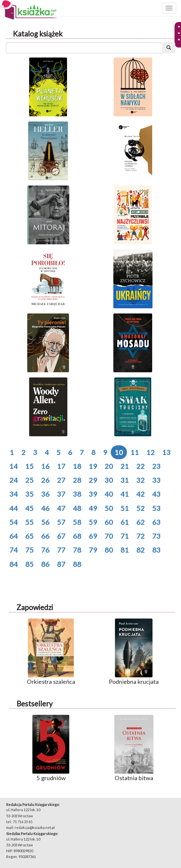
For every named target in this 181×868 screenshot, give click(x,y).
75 (29, 550)
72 (141, 536)
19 (93, 466)
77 (61, 550)
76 (45, 550)
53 (156, 508)
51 (125, 508)
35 (29, 494)
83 (156, 550)
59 (93, 522)
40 (109, 494)
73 (156, 536)
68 (77, 536)
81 (125, 550)
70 (109, 536)
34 (14, 494)
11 (135, 452)
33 (156, 480)
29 (93, 480)
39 (93, 494)
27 (61, 480)
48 (77, 508)
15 (29, 466)
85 (29, 564)
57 (61, 522)
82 (141, 550)
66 (45, 536)
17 (61, 466)
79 (93, 550)
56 (45, 522)
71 (125, 536)
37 (61, 494)
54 (14, 522)
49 (93, 508)
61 (125, 522)
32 (141, 480)
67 (61, 536)
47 (61, 508)
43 (156, 494)
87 (61, 564)
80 (109, 550)
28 (77, 480)
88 (77, 564)
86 (45, 564)
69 (93, 536)
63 (156, 522)
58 (77, 522)
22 (141, 466)
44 (14, 508)
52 (141, 508)
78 (77, 550)
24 (14, 480)
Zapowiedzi (35, 607)
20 (109, 466)
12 (151, 452)
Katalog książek (38, 34)
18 (77, 466)
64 (14, 536)
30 (109, 480)
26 (45, 480)
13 (166, 452)
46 (45, 508)
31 (125, 480)
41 (125, 494)
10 (119, 452)
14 (14, 466)
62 (141, 522)
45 (29, 508)
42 (141, 494)
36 (45, 494)
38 (77, 494)
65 (29, 536)
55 (29, 522)
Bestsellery (34, 704)
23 (156, 466)
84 (14, 564)
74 (14, 550)
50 (109, 508)
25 (29, 480)
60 (109, 522)
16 (45, 466)
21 (125, 466)
